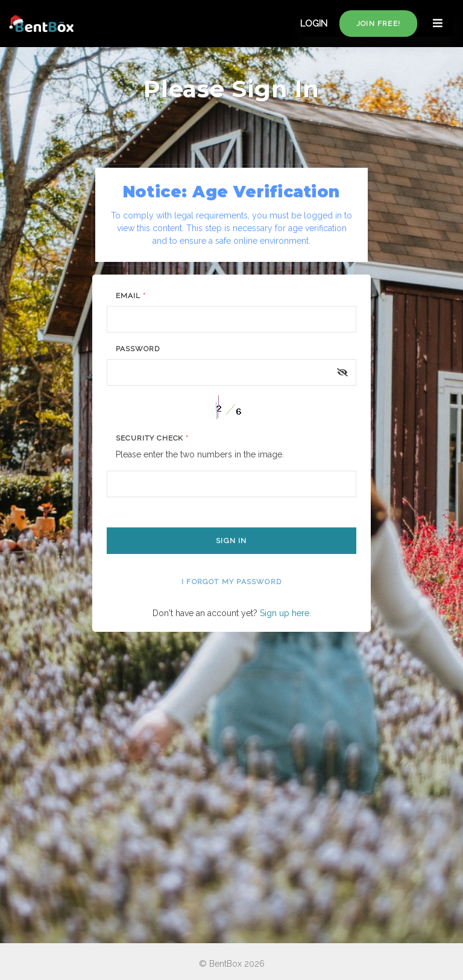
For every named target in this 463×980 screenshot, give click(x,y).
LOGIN (314, 24)
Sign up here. (285, 613)
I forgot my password (231, 582)
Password (138, 349)
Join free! (378, 24)
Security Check (152, 438)
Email (131, 296)
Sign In (231, 541)
